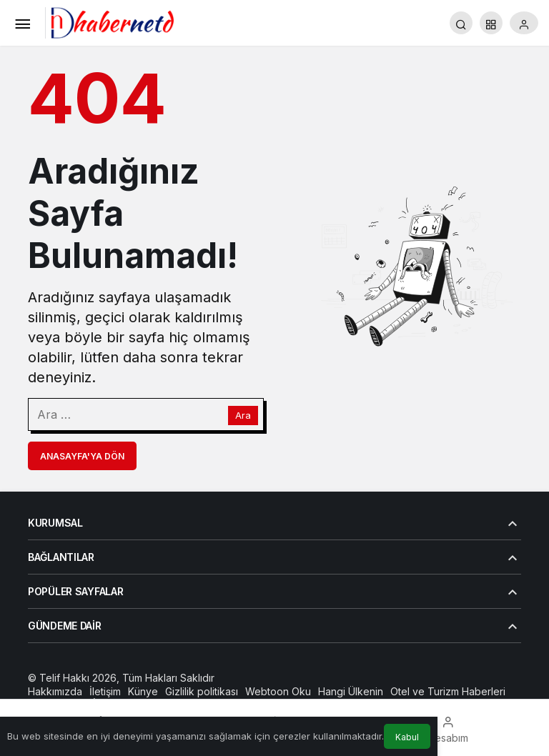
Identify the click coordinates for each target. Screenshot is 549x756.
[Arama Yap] (461, 23)
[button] (491, 23)
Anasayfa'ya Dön (82, 456)
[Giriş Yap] (524, 23)
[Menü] (22, 23)
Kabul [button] (407, 737)
